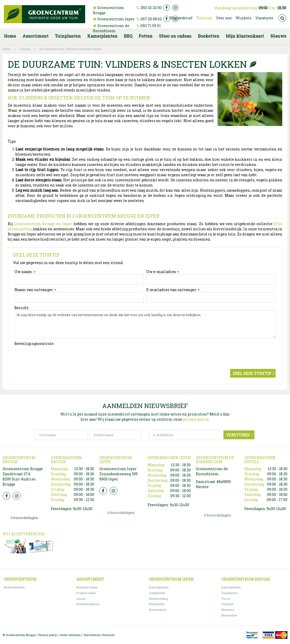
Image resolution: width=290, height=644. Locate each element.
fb (167, 8)
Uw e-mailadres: (163, 272)
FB (6, 496)
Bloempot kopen (87, 587)
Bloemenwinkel (14, 587)
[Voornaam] (61, 435)
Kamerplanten (159, 587)
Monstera (228, 610)
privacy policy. (196, 419)
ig (175, 8)
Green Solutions (70, 635)
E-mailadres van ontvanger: (173, 290)
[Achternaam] (115, 435)
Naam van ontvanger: (35, 290)
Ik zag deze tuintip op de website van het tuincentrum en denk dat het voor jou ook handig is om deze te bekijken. (145, 324)
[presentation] (54, 356)
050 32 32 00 (151, 8)
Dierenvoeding (158, 599)
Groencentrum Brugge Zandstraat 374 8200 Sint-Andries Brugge (23, 476)
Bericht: (22, 308)
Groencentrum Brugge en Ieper (42, 224)
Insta (17, 496)
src (282, 18)
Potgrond (227, 604)
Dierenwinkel (158, 610)
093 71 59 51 (151, 26)
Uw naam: (25, 272)
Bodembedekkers (88, 604)
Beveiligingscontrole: (34, 344)
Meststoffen (157, 604)
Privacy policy (48, 635)
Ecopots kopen (86, 593)
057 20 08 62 (151, 19)
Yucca (226, 599)
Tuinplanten (157, 593)
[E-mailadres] (202, 435)
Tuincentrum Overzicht (99, 635)
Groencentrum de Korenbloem (111, 28)
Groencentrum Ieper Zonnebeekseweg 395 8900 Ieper (119, 474)
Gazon (81, 599)
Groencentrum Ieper (116, 19)
